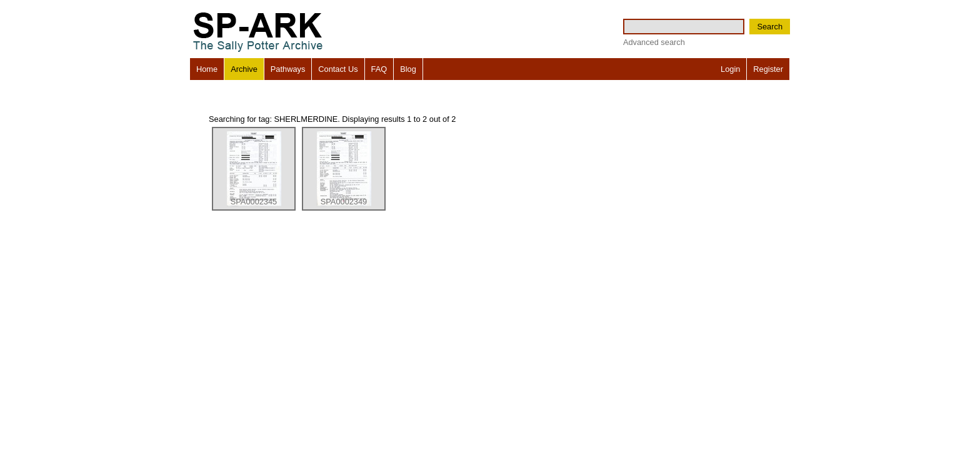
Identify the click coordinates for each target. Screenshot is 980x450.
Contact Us (338, 69)
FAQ (379, 69)
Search (770, 27)
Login (730, 69)
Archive (244, 69)
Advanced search (654, 42)
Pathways (288, 69)
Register (768, 69)
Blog (408, 69)
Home (207, 69)
